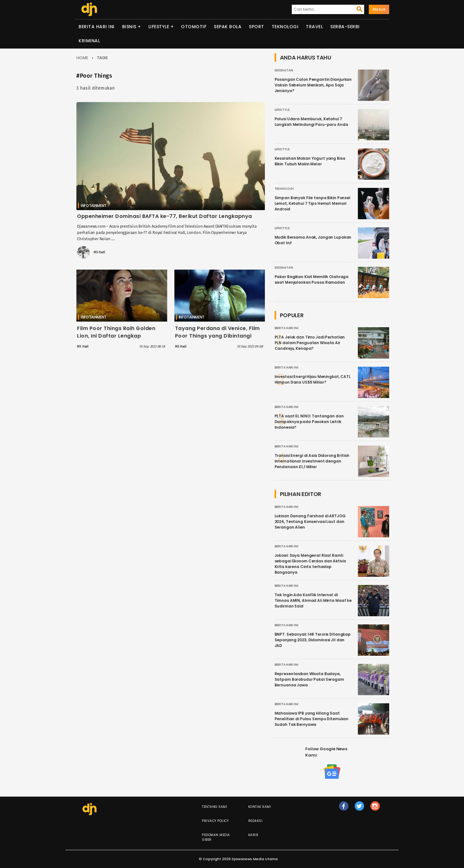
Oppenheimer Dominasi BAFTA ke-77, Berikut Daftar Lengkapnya (165, 216)
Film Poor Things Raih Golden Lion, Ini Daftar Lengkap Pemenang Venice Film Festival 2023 (119, 340)
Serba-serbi (345, 27)
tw (359, 809)
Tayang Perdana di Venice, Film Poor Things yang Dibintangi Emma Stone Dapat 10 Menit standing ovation (217, 340)
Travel (314, 27)
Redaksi (255, 821)
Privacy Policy (215, 821)
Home (82, 58)
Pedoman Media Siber (216, 837)
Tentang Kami (214, 807)
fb (344, 809)
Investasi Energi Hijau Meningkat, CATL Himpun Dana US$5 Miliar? (313, 379)
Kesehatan (284, 70)
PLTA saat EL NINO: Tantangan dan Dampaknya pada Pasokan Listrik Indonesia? (309, 422)
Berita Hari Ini (97, 27)
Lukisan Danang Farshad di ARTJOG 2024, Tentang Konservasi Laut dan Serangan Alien (310, 522)
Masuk (379, 9)
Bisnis (129, 27)
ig (375, 809)
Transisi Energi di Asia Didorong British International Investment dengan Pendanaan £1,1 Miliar (312, 461)
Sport (257, 27)
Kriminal (89, 41)
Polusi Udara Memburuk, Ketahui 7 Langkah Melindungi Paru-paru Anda (311, 122)
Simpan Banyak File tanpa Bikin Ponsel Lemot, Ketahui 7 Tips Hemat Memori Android (312, 203)
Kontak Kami (260, 807)
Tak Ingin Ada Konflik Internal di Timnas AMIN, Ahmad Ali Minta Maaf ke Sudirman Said (313, 600)
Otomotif (194, 27)
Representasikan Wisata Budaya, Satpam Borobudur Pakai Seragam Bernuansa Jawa (309, 679)
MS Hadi (99, 252)
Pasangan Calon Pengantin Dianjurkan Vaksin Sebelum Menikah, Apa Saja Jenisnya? (313, 85)
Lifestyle (159, 27)
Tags (102, 58)
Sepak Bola (228, 27)
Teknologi (285, 27)
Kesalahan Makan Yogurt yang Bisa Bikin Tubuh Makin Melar (310, 161)
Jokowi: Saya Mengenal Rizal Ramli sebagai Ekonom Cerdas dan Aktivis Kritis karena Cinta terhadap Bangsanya (310, 564)
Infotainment (94, 206)
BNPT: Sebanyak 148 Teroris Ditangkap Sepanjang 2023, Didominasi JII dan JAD (313, 640)
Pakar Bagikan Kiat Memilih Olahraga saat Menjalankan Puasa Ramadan (312, 279)
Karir (253, 835)
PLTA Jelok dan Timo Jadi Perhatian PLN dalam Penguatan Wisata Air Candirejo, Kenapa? (310, 343)
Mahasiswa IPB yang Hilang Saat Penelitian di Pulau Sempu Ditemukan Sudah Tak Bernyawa (312, 719)
